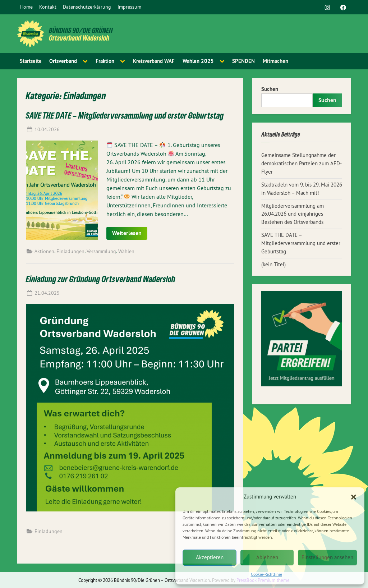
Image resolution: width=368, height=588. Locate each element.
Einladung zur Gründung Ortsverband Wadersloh (101, 279)
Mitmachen (275, 61)
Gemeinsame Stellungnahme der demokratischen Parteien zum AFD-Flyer (302, 163)
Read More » (112, 230)
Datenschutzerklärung (87, 7)
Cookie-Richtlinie (266, 574)
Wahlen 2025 (198, 61)
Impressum (129, 7)
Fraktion (105, 61)
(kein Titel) (273, 264)
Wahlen (126, 251)
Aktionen (44, 251)
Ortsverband (63, 61)
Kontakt (48, 7)
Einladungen (70, 251)
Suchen (270, 89)
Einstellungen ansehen (327, 557)
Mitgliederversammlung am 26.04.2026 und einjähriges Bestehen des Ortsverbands (293, 214)
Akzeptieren (210, 557)
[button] (354, 497)
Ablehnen (267, 557)
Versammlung (101, 251)
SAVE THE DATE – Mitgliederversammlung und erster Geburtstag (125, 115)
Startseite (31, 61)
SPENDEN (243, 61)
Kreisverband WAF (154, 61)
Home (26, 7)
